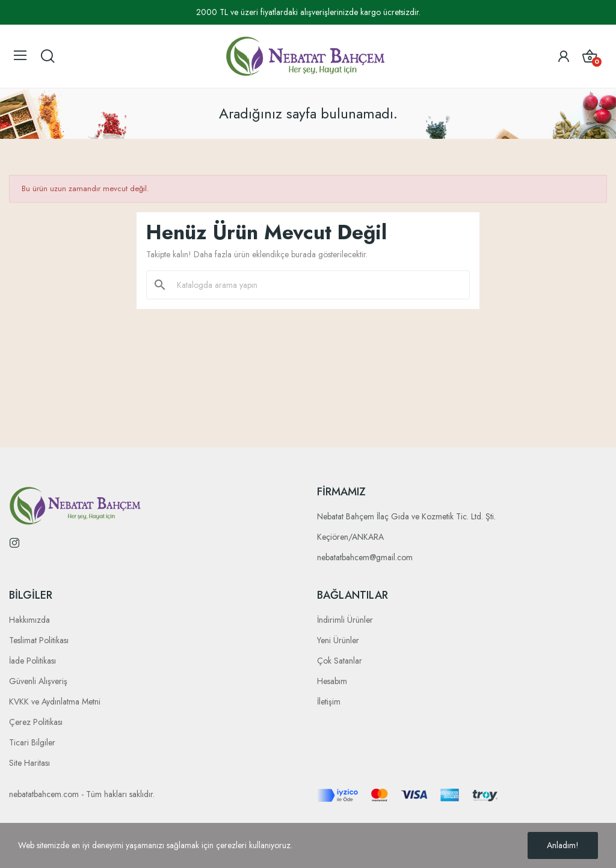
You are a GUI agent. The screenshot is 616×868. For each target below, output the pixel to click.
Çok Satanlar (340, 661)
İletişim (329, 701)
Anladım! (563, 845)
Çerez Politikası (36, 722)
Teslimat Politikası (39, 640)
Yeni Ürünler (338, 640)
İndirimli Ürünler (345, 620)
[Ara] (315, 285)
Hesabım (332, 681)
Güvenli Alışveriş (38, 681)
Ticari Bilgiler (32, 742)
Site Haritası (29, 763)
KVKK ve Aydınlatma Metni (55, 701)
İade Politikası (32, 661)
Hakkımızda (29, 620)
